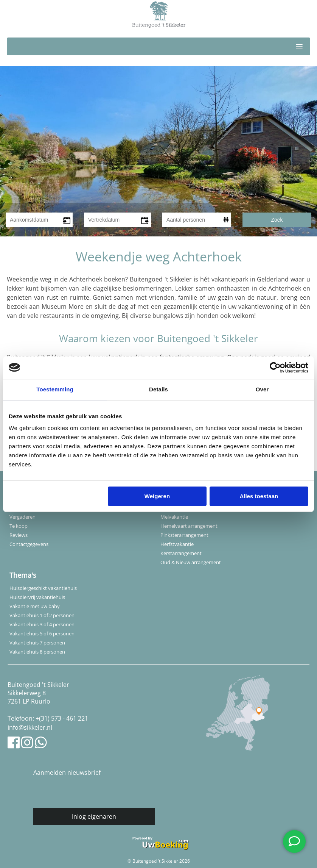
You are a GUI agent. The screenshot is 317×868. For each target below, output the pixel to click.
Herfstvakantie (177, 544)
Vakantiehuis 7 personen (37, 643)
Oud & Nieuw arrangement (191, 562)
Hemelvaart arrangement (189, 526)
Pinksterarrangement (184, 535)
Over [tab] (262, 389)
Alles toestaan (259, 496)
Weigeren (157, 496)
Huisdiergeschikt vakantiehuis (43, 588)
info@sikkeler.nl (30, 727)
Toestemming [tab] (55, 389)
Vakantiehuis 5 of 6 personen (42, 633)
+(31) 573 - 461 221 (62, 718)
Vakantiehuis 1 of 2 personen (42, 615)
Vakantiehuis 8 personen (37, 652)
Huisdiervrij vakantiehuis (37, 597)
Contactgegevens (29, 544)
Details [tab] (158, 389)
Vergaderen (23, 517)
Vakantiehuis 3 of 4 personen (42, 624)
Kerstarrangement (181, 553)
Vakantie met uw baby (35, 606)
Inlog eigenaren (94, 816)
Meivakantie (174, 517)
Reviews (19, 535)
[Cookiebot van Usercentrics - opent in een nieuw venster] (275, 368)
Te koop (19, 526)
